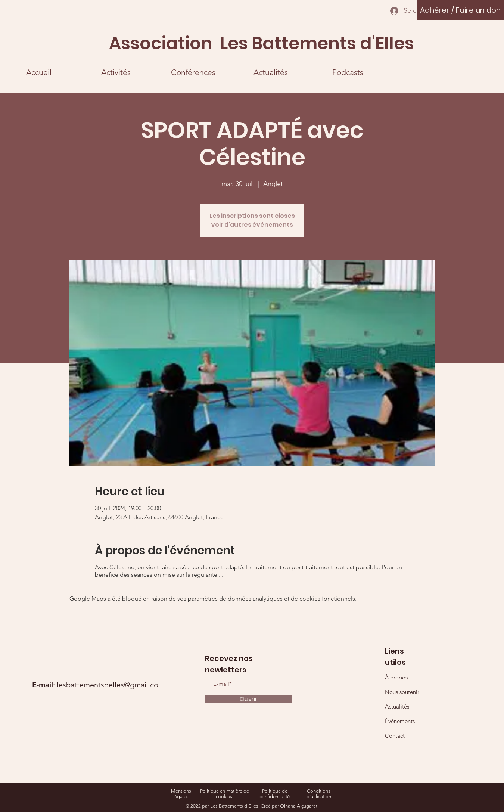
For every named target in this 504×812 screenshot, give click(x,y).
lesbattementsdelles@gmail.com (111, 685)
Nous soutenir (402, 692)
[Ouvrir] (248, 699)
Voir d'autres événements (252, 225)
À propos (396, 677)
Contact (395, 736)
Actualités (397, 706)
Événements (400, 721)
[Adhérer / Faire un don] (460, 10)
